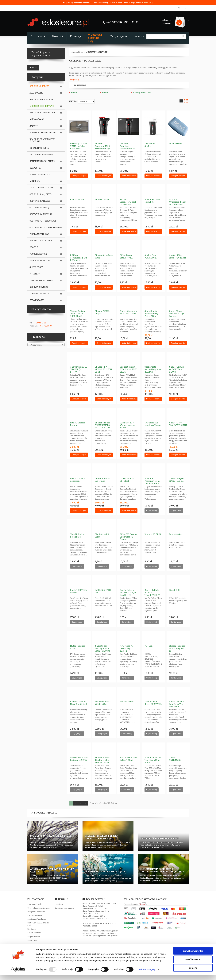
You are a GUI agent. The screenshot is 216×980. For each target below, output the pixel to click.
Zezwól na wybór (193, 964)
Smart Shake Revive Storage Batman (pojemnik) (177, 315)
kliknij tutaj (148, 3)
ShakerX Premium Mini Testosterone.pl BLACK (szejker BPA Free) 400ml (103, 149)
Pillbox (105, 92)
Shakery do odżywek (142, 92)
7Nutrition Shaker (150, 145)
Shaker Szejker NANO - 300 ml (177, 480)
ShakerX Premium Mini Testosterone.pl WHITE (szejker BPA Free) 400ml (153, 483)
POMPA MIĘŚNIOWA (39, 234)
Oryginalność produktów (37, 919)
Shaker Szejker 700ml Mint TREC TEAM (128, 369)
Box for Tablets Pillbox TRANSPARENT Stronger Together (153, 594)
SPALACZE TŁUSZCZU (40, 261)
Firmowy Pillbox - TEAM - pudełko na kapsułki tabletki (79, 147)
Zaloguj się (167, 20)
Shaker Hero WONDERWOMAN (178, 424)
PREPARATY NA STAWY (41, 241)
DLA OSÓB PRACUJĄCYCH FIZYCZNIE (42, 140)
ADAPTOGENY (36, 93)
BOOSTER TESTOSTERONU (43, 133)
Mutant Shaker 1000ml (77, 647)
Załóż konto (166, 23)
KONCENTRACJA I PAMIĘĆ (42, 161)
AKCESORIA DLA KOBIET (41, 99)
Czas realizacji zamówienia (38, 908)
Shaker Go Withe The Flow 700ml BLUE (153, 760)
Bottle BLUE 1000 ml (103, 591)
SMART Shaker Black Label (77, 536)
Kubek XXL (175, 590)
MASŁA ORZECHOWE (40, 174)
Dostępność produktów (36, 912)
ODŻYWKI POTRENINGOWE (43, 221)
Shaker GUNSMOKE (175, 759)
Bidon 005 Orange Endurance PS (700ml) (128, 537)
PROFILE (34, 247)
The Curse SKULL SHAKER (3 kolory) (79, 369)
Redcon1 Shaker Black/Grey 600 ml (177, 648)
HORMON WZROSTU (40, 148)
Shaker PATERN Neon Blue (152, 201)
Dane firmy (59, 904)
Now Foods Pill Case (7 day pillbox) (127, 648)
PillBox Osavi (176, 144)
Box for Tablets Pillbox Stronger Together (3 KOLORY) (128, 594)
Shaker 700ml (102, 199)
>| (86, 803)
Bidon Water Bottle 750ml (126, 256)
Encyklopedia (119, 36)
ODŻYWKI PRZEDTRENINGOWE (45, 227)
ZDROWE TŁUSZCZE (39, 294)
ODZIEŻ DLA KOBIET (39, 86)
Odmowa (193, 973)
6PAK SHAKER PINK (102, 536)
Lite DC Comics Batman (77, 424)
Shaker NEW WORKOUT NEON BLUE (103, 369)
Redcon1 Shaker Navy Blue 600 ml (79, 703)
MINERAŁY (35, 181)
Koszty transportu (35, 915)
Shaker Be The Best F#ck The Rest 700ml (176, 704)
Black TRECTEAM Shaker (79, 591)
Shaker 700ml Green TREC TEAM (153, 703)
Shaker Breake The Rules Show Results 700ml (103, 760)
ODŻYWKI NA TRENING (41, 214)
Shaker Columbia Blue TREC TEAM (128, 312)
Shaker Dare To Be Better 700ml (129, 759)
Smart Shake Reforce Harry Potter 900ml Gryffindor (151, 315)
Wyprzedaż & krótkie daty (95, 38)
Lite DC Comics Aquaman (77, 480)
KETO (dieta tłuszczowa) (41, 155)
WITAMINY (35, 274)
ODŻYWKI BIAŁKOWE (40, 201)
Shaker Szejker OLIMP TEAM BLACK (177, 369)
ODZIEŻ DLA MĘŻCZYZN (41, 194)
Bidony (74, 92)
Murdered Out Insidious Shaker (153, 424)
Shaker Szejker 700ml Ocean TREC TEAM (78, 314)
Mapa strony (32, 940)
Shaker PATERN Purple (103, 312)
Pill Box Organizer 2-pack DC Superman (178, 202)
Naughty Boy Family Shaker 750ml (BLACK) (102, 648)
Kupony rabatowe (34, 933)
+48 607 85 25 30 (39, 323)
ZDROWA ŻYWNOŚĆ (39, 287)
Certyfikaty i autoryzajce (64, 908)
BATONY (34, 126)
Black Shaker (176, 534)
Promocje (76, 36)
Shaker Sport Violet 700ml (151, 256)
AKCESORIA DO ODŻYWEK (97, 52)
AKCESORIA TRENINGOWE (42, 113)
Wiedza (139, 36)
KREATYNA (35, 168)
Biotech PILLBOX (153, 534)
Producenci (38, 36)
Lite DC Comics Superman (102, 480)
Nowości (58, 36)
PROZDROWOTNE (38, 254)
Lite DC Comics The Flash (127, 480)
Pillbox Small (77, 199)
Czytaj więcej (74, 79)
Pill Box (148, 646)
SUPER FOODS (36, 267)
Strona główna (77, 52)
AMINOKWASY (37, 119)
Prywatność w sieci (35, 904)
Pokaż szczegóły (147, 975)
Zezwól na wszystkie (193, 956)
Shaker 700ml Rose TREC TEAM (178, 256)
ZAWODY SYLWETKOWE (41, 280)
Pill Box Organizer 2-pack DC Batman (128, 202)
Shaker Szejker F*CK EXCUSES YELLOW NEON (102, 425)
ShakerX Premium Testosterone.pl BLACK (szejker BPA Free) (127, 149)
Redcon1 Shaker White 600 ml (103, 703)
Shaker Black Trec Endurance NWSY (79, 759)
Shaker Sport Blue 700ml (104, 256)
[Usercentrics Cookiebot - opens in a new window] (18, 975)
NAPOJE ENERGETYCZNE (42, 188)
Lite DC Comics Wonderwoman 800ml (127, 425)
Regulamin (32, 929)
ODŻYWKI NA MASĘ (39, 208)
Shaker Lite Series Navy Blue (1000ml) (153, 369)
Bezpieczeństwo (34, 936)
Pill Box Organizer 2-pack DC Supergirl (79, 258)
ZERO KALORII (37, 300)
